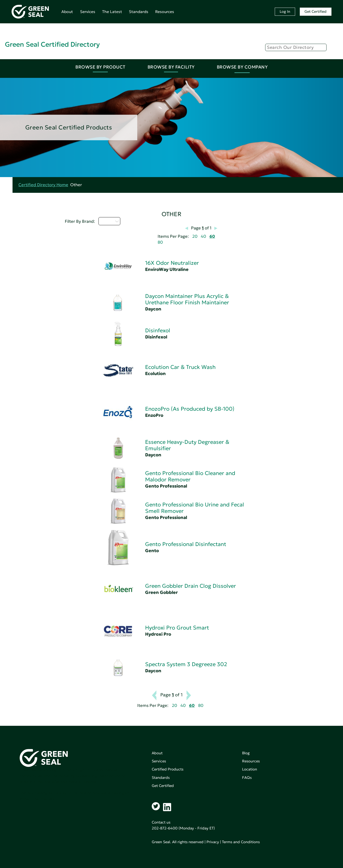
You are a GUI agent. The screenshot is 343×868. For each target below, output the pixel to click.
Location (250, 769)
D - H (109, 221)
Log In (285, 11)
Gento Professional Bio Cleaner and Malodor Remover (190, 476)
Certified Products (168, 769)
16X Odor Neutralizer (172, 263)
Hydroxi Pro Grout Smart (177, 628)
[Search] (296, 47)
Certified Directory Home (43, 185)
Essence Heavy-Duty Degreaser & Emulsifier (187, 445)
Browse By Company (242, 67)
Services (88, 12)
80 (160, 242)
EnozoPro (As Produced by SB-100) (190, 409)
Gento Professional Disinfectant (186, 544)
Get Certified (316, 11)
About (67, 12)
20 (195, 236)
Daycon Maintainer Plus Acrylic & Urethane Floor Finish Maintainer (187, 299)
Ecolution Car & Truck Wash (180, 367)
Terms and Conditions (241, 842)
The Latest (112, 12)
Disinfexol (158, 330)
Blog (246, 753)
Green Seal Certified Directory (52, 44)
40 (203, 236)
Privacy (213, 842)
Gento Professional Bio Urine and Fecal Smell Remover (195, 508)
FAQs (247, 777)
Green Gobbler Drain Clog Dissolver (191, 586)
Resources (165, 12)
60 (212, 236)
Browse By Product (100, 67)
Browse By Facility (171, 67)
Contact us (161, 822)
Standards (139, 12)
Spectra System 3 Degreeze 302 (186, 664)
